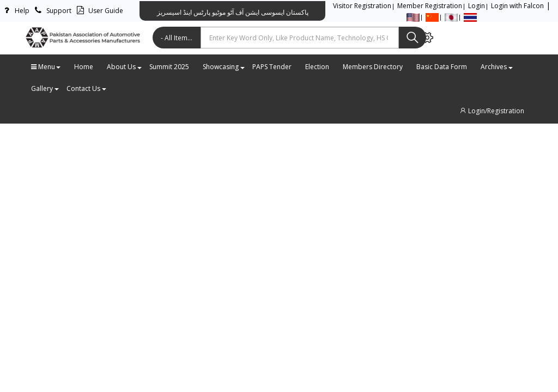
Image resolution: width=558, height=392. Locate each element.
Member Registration (430, 6)
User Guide (98, 11)
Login (477, 6)
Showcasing (223, 67)
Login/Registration (492, 111)
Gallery (45, 88)
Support (51, 11)
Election (317, 67)
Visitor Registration (362, 6)
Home (84, 67)
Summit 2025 (169, 67)
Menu (46, 67)
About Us (124, 67)
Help (15, 11)
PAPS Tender (272, 67)
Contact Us (86, 88)
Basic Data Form (442, 67)
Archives (496, 67)
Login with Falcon (517, 6)
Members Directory (373, 67)
